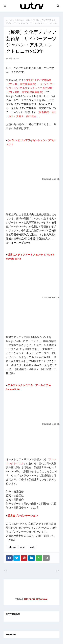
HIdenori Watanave (36, 599)
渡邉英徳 (44, 112)
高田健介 (31, 116)
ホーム (9, 20)
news (23, 547)
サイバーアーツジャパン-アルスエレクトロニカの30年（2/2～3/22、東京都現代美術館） (31, 88)
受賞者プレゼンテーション (23, 516)
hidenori (19, 20)
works (32, 547)
